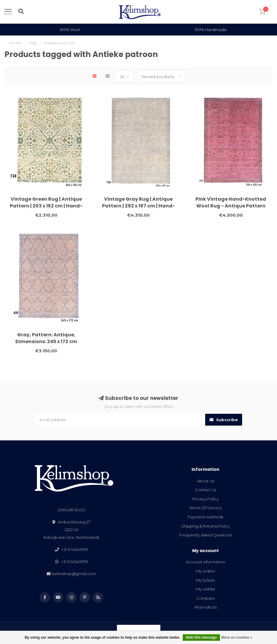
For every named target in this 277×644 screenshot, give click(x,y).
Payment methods (205, 517)
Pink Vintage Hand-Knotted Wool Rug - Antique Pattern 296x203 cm (231, 206)
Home (15, 43)
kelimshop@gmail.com (74, 574)
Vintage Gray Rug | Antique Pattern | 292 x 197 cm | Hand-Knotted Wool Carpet (138, 206)
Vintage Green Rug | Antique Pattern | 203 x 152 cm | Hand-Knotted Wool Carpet (46, 206)
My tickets (205, 580)
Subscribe (224, 420)
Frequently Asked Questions (205, 535)
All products (205, 607)
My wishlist (206, 589)
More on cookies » (237, 637)
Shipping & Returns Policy (205, 526)
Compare (206, 598)
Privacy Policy (206, 499)
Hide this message (201, 637)
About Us (205, 481)
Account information (206, 562)
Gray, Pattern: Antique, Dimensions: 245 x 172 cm (46, 338)
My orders (205, 571)
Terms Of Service (205, 508)
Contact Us (206, 490)
